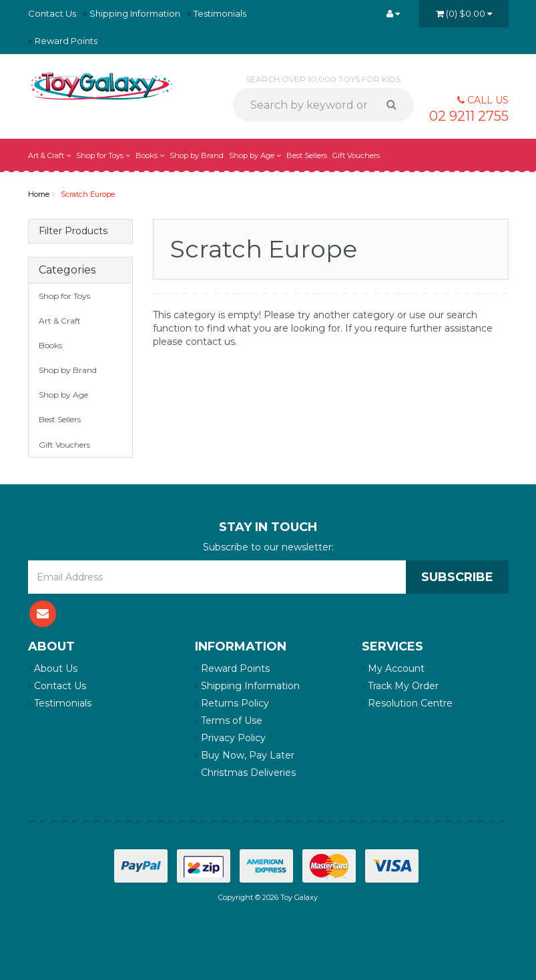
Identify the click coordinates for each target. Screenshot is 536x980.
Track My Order (400, 686)
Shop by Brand (197, 155)
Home (39, 194)
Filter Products (73, 231)
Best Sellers (307, 155)
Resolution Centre (407, 703)
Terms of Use (229, 720)
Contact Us (52, 13)
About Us (53, 668)
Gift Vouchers (356, 155)
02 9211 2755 (469, 116)
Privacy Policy (230, 738)
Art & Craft (49, 155)
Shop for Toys (103, 155)
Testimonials (220, 13)
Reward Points (66, 41)
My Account (393, 668)
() (464, 13)
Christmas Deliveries (245, 773)
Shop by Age (255, 155)
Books (150, 155)
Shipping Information (135, 13)
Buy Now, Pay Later (245, 755)
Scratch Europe (88, 194)
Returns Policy (232, 703)
